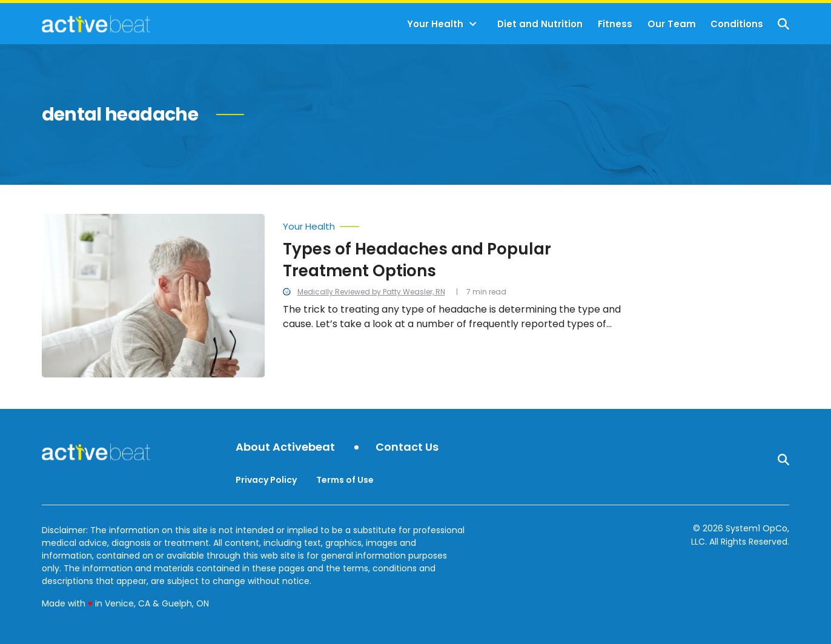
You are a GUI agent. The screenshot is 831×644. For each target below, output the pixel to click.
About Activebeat (285, 447)
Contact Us (407, 447)
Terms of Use (345, 480)
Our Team (672, 24)
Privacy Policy (266, 480)
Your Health (435, 24)
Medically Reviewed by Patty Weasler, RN (371, 292)
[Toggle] (473, 24)
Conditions (737, 24)
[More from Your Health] (462, 224)
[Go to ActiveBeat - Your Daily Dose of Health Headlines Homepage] (96, 24)
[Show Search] (783, 24)
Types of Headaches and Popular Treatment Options (417, 260)
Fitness (615, 24)
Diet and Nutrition (540, 24)
